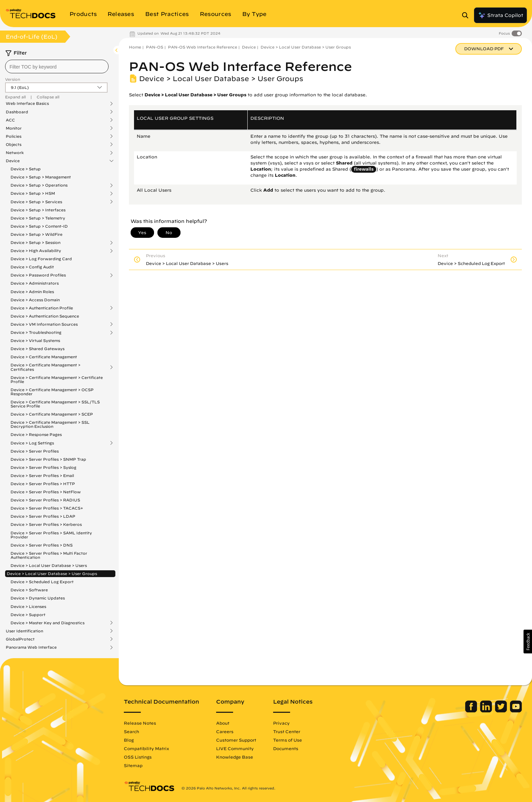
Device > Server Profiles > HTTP (43, 484)
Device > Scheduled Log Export (42, 582)
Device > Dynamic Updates (38, 598)
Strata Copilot (500, 15)
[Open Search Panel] (467, 15)
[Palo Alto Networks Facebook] (472, 711)
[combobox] (57, 66)
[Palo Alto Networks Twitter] (502, 711)
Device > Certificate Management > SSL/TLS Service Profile (55, 404)
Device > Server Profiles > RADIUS (45, 500)
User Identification (24, 631)
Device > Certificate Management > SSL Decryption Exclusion (50, 424)
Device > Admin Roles (32, 292)
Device (13, 161)
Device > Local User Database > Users (49, 565)
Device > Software (29, 590)
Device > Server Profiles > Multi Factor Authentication (49, 555)
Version (13, 79)
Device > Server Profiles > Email (42, 475)
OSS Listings (138, 757)
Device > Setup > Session (35, 243)
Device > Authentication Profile (42, 308)
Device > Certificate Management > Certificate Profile (57, 379)
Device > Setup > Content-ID (39, 226)
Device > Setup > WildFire (36, 234)
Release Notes (140, 723)
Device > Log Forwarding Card (41, 259)
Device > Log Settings (32, 443)
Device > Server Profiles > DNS (42, 545)
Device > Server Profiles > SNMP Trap (48, 459)
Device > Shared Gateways (37, 349)
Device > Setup (26, 169)
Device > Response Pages (36, 434)
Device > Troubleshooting (36, 332)
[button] (528, 642)
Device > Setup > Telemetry (38, 218)
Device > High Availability (36, 251)
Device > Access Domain (35, 300)
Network (15, 153)
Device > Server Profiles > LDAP (43, 516)
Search (131, 731)
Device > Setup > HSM (33, 193)
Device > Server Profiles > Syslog (43, 467)
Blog (129, 740)
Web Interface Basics (27, 103)
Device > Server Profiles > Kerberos (46, 524)
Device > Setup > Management (41, 177)
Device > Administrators (35, 283)
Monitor (14, 128)
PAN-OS (155, 47)
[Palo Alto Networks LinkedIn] (487, 711)
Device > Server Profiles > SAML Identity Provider (51, 535)
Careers (225, 731)
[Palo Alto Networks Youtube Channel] (516, 711)
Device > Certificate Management (44, 357)
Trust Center (287, 731)
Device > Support (28, 615)
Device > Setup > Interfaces (38, 210)
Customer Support (236, 740)
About (223, 723)
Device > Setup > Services (36, 202)
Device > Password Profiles (38, 275)
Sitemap (133, 765)
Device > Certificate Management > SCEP (52, 414)
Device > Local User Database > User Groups (52, 574)
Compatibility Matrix (146, 748)
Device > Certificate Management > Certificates (45, 367)
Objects (14, 145)
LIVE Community (235, 748)
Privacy (281, 723)
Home (135, 47)
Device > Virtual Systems (35, 340)
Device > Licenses (28, 606)
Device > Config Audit (32, 267)
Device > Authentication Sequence (45, 316)
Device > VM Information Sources (44, 324)
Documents (286, 748)
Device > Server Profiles (35, 451)
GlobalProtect (20, 639)
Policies (14, 136)
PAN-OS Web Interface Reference (203, 47)
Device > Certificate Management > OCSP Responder (52, 392)
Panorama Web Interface (31, 647)
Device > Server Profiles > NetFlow (46, 492)
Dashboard (17, 112)
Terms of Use (288, 740)
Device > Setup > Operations (39, 185)
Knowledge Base (235, 757)
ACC (10, 120)
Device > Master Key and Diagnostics (47, 623)
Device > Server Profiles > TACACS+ (47, 508)
